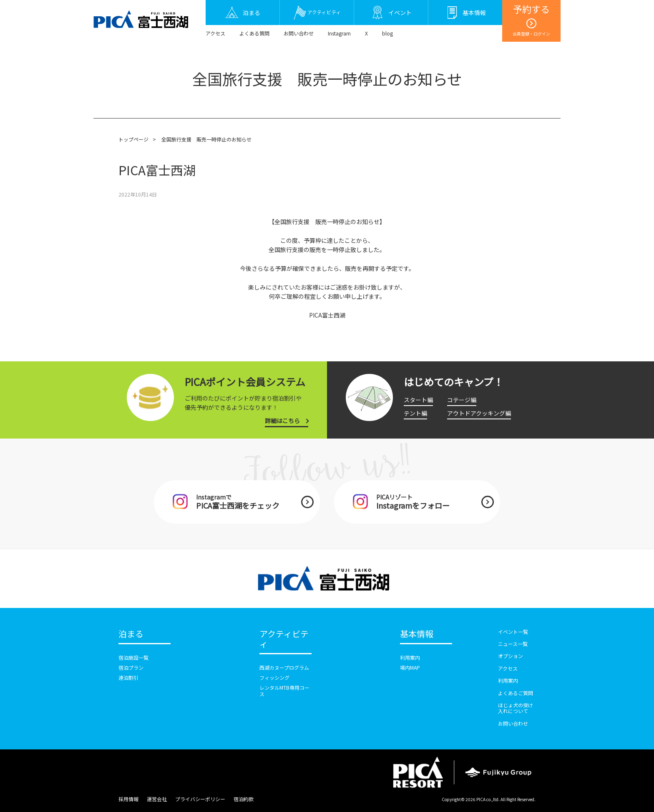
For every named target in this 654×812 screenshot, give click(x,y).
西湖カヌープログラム (284, 667)
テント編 (415, 413)
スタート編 (418, 400)
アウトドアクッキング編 (479, 413)
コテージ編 (462, 400)
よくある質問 (254, 33)
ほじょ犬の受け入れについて (516, 708)
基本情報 (417, 634)
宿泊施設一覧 (133, 657)
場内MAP (410, 667)
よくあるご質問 (516, 693)
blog (387, 33)
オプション (511, 656)
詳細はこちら (282, 421)
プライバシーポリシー (200, 799)
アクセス (215, 33)
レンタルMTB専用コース (284, 690)
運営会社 (157, 799)
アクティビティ (284, 639)
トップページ (133, 139)
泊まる (131, 634)
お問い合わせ (299, 33)
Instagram (339, 33)
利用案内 (410, 657)
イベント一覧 (513, 632)
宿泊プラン (131, 667)
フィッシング (274, 677)
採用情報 (128, 799)
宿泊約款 (244, 799)
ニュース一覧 (513, 644)
